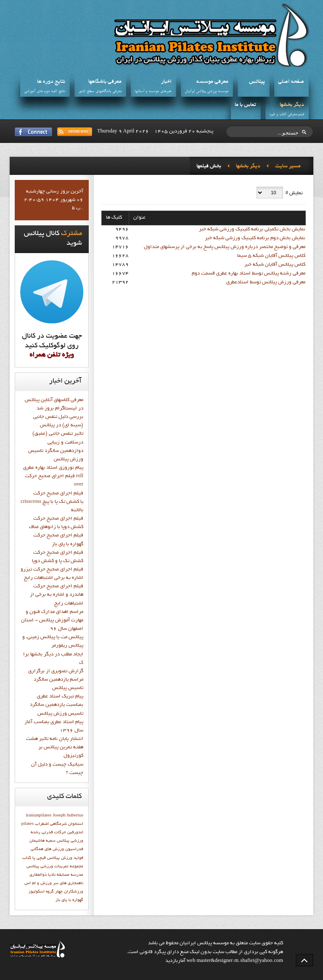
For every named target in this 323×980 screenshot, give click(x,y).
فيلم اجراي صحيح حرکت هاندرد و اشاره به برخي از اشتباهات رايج (57, 595)
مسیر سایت (288, 166)
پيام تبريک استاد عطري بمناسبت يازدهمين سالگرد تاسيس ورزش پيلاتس (57, 705)
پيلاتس (257, 82)
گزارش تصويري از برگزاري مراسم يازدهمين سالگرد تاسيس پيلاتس (56, 680)
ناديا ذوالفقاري (42, 875)
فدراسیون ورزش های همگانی (57, 849)
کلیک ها (114, 218)
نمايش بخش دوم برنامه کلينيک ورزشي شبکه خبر (255, 238)
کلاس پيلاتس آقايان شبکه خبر (275, 265)
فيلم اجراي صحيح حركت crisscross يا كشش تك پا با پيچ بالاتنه (52, 502)
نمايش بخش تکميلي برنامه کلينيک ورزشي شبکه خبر (252, 230)
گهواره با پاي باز (69, 900)
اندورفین (75, 832)
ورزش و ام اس (38, 883)
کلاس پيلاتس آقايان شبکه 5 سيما (271, 256)
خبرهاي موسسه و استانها (153, 91)
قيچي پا (39, 858)
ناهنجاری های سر (68, 883)
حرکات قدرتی (54, 832)
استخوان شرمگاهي (67, 824)
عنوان (139, 218)
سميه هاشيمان (42, 841)
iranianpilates (38, 816)
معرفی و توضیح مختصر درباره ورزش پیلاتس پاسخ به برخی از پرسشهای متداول (225, 247)
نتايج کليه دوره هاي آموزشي (45, 91)
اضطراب (42, 824)
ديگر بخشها (292, 105)
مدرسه (77, 875)
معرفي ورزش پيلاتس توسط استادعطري (266, 283)
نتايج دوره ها (51, 82)
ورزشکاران (74, 892)
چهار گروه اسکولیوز (46, 892)
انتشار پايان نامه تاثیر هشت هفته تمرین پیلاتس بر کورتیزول (55, 748)
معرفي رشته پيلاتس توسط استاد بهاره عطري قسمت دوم (249, 274)
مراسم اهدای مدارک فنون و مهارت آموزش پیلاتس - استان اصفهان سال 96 (52, 621)
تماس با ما (245, 105)
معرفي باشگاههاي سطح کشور (100, 91)
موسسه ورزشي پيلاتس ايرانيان (207, 91)
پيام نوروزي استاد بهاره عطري (53, 468)
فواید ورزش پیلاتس (65, 858)
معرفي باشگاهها (105, 82)
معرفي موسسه (212, 82)
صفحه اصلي (291, 82)
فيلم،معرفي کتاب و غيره (287, 115)
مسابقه (63, 875)
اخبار (166, 82)
